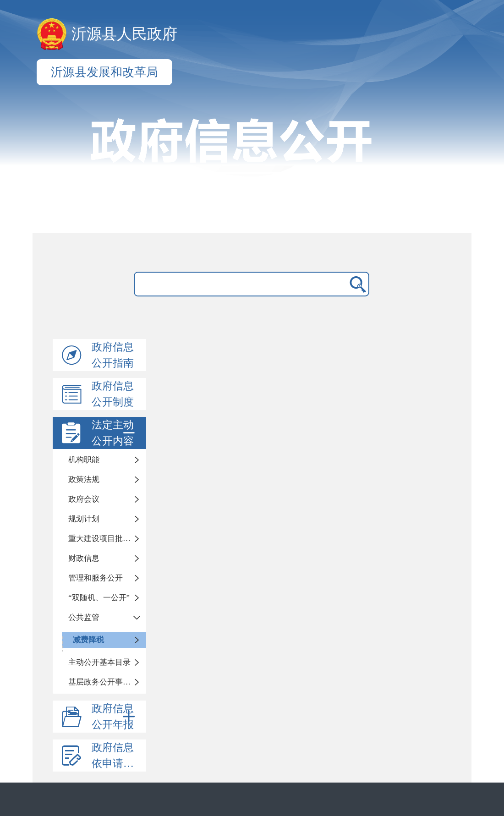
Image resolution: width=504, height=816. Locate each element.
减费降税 (88, 640)
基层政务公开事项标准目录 (107, 682)
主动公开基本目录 (99, 662)
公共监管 (84, 617)
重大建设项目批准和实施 (107, 539)
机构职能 (84, 460)
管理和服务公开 (96, 578)
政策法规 (84, 479)
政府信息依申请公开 (118, 756)
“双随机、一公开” (99, 598)
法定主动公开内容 (115, 433)
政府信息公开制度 (113, 394)
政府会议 (84, 499)
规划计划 (84, 519)
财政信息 (84, 558)
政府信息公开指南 (113, 355)
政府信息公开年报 (115, 717)
